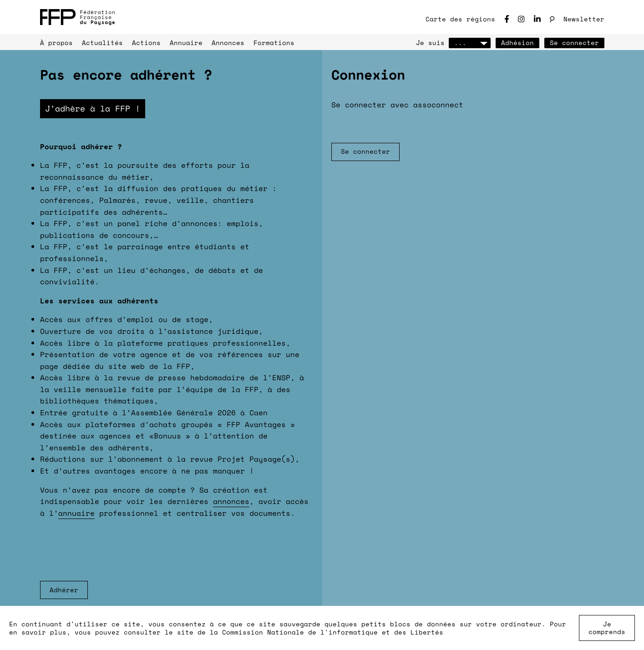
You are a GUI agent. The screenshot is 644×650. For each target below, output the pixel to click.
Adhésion (517, 43)
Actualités (102, 43)
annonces (231, 501)
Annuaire (186, 43)
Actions (146, 43)
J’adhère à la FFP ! (93, 108)
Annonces (228, 43)
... (470, 43)
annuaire (76, 513)
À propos (56, 43)
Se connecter (574, 43)
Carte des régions (460, 19)
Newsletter (584, 19)
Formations (274, 43)
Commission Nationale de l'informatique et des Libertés (333, 632)
